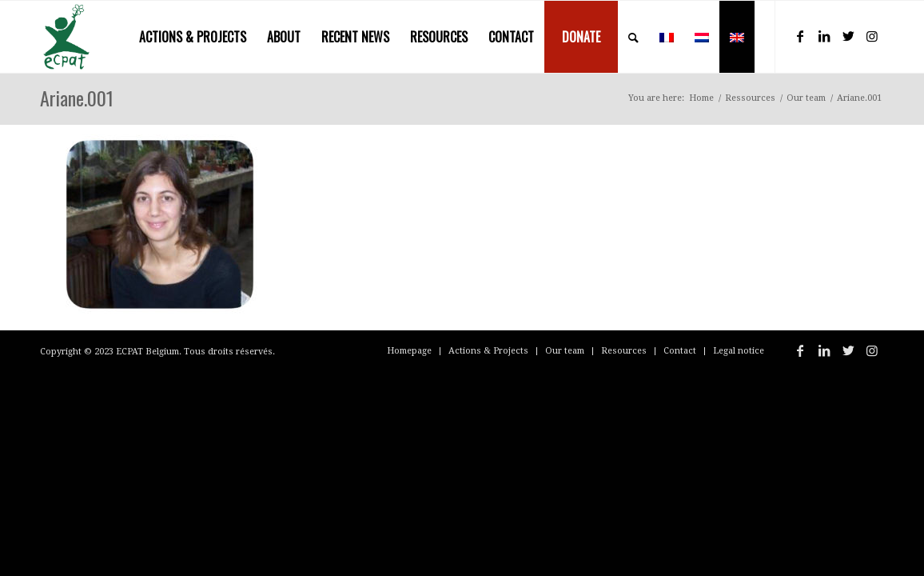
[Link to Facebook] (800, 36)
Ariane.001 (77, 98)
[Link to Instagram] (872, 36)
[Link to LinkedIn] (824, 36)
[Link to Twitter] (848, 36)
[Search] (633, 37)
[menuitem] (193, 37)
